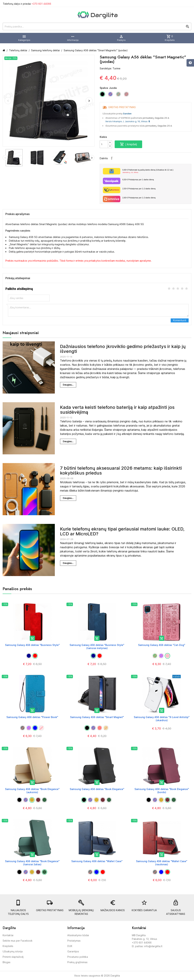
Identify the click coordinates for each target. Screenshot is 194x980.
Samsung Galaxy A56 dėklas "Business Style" (32, 645)
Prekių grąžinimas (77, 962)
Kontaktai (8, 935)
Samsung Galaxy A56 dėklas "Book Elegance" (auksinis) (32, 791)
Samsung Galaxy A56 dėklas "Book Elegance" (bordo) (162, 791)
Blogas (7, 962)
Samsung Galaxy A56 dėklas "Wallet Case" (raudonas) (162, 863)
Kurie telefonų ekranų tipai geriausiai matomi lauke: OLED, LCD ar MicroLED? (122, 531)
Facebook (112, 158)
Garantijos (73, 951)
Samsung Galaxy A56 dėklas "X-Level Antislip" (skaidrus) (162, 719)
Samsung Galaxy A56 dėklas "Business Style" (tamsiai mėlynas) (97, 647)
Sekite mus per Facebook (18, 941)
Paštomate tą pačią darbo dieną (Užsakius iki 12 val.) (156, 171)
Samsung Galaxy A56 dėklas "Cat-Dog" (162, 645)
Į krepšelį (128, 144)
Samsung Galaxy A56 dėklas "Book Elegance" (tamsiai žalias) (32, 863)
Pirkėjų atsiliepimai (18, 278)
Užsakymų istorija (13, 951)
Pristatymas (74, 941)
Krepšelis (8, 946)
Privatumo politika (78, 957)
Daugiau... (68, 385)
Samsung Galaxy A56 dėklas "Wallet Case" (97, 861)
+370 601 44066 (41, 4)
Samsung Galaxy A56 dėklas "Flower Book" (32, 717)
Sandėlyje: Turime (110, 68)
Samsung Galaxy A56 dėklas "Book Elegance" (97, 789)
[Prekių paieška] (97, 26)
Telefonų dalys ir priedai (27, 4)
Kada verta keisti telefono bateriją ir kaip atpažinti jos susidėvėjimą (117, 410)
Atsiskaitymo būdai (78, 935)
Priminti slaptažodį (13, 957)
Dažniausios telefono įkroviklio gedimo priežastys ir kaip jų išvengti (123, 349)
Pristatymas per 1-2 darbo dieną (139, 189)
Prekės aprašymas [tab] (17, 214)
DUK (70, 946)
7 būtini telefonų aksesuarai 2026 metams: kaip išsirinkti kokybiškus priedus (121, 471)
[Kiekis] (104, 144)
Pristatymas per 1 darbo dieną (138, 180)
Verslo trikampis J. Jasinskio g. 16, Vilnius (128, 121)
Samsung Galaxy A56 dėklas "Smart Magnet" (97, 717)
